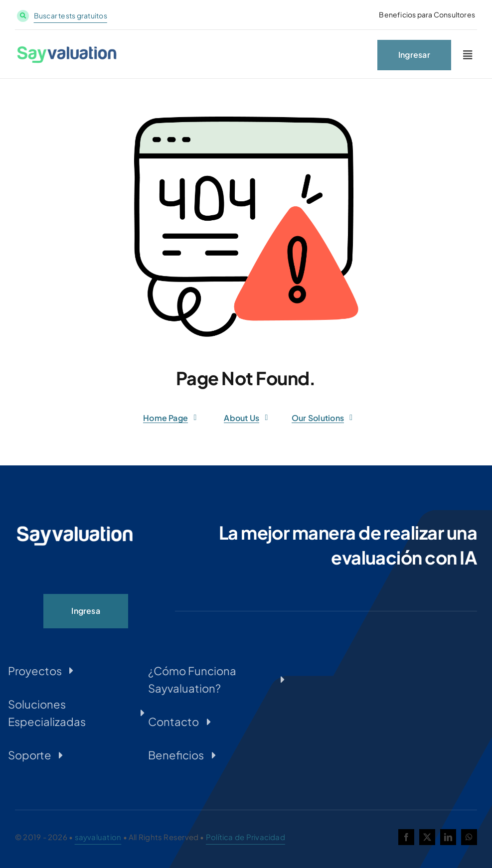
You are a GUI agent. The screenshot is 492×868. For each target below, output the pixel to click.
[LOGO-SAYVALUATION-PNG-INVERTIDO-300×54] (75, 529)
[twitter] (427, 837)
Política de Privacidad (246, 837)
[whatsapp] (469, 837)
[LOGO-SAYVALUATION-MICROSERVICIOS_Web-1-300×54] (67, 52)
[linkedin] (448, 837)
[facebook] (406, 837)
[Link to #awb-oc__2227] (468, 57)
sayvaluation (98, 837)
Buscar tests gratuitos (71, 15)
